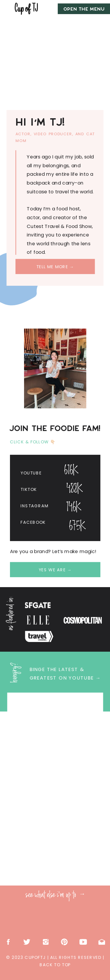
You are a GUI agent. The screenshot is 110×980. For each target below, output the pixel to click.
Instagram (34, 506)
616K (71, 471)
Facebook (33, 522)
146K (74, 508)
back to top (55, 965)
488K (75, 489)
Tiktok (29, 489)
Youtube (31, 473)
